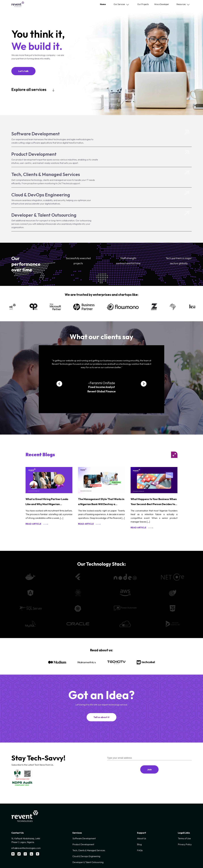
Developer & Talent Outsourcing (44, 215)
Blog (139, 844)
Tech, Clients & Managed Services (46, 174)
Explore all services (29, 89)
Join (149, 769)
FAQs (140, 850)
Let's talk (23, 71)
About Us (142, 838)
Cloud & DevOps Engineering (41, 195)
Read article (34, 524)
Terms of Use (184, 838)
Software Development (36, 134)
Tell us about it (101, 717)
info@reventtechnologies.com (26, 848)
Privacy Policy (185, 844)
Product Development (34, 154)
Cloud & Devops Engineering (86, 856)
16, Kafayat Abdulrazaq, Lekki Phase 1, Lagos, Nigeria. (26, 840)
